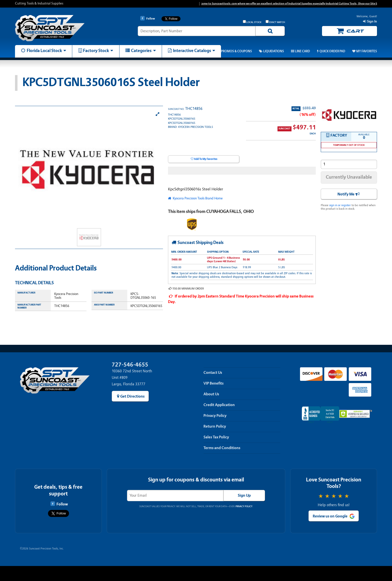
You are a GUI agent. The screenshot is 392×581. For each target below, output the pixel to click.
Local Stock (252, 22)
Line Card (302, 51)
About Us (211, 394)
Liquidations (274, 51)
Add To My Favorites (206, 159)
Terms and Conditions (222, 448)
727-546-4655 (130, 365)
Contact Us (213, 373)
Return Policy (215, 426)
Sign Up (244, 495)
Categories (141, 51)
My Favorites (367, 51)
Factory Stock (96, 51)
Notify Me (346, 194)
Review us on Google (330, 516)
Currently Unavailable (349, 177)
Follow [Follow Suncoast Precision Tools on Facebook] (59, 504)
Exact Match (275, 22)
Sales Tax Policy (216, 437)
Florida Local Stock (44, 51)
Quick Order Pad (332, 51)
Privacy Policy (215, 416)
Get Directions (132, 396)
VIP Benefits (213, 383)
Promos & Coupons (236, 51)
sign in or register (340, 205)
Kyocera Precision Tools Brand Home (197, 198)
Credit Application (219, 405)
